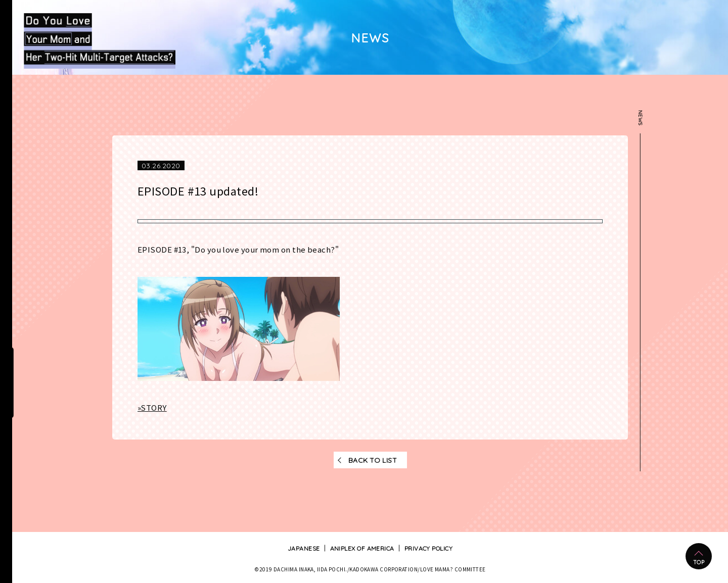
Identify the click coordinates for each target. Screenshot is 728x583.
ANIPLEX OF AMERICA (362, 548)
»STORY (152, 408)
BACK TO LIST (373, 460)
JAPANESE (304, 548)
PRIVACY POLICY (428, 548)
